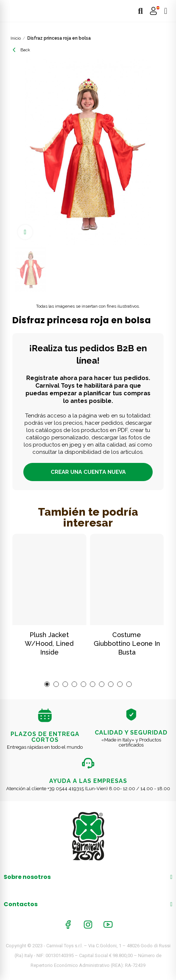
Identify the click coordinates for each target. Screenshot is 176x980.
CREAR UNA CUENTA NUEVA (88, 472)
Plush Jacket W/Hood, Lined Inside (49, 643)
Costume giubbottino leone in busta (127, 643)
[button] (47, 684)
